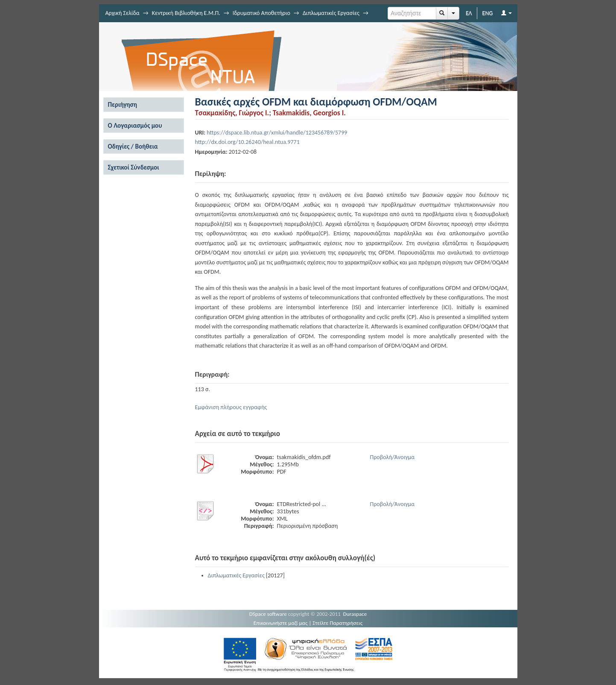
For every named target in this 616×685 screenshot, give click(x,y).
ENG (488, 13)
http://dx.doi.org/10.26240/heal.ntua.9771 (247, 142)
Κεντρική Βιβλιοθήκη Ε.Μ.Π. (186, 13)
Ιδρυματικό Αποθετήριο (261, 13)
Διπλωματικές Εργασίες (331, 13)
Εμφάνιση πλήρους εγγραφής (231, 407)
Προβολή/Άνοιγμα (393, 457)
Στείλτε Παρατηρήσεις (337, 623)
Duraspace (355, 614)
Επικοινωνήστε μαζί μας (281, 623)
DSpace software (268, 614)
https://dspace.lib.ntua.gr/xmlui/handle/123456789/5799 (277, 133)
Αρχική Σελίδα (123, 13)
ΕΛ (469, 13)
